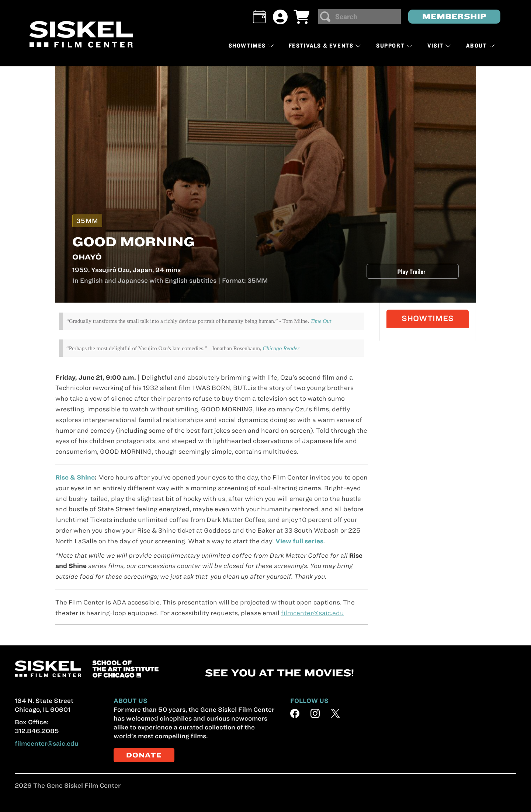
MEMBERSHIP (454, 16)
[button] (259, 17)
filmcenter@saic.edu (47, 743)
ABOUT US (131, 701)
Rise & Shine (75, 477)
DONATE (144, 755)
